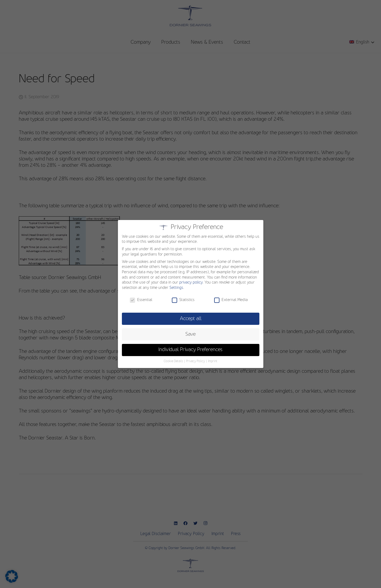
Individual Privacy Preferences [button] (190, 350)
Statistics (183, 300)
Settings (176, 288)
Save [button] (190, 334)
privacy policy (191, 282)
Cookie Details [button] (174, 361)
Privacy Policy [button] (196, 361)
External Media (231, 300)
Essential (141, 300)
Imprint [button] (213, 361)
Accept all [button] (191, 319)
